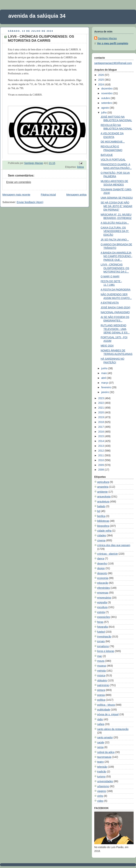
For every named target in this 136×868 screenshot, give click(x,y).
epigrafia (102, 602)
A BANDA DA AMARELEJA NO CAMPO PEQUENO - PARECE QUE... (117, 256)
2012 (101, 451)
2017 (101, 427)
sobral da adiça (106, 752)
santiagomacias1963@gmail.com (113, 63)
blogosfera (103, 526)
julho (104, 113)
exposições (104, 617)
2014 (101, 441)
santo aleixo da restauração (113, 729)
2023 (101, 398)
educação (103, 583)
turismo (101, 777)
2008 (101, 470)
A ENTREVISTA (110, 303)
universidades (105, 781)
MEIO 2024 (107, 346)
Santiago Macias (107, 38)
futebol (101, 632)
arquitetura (103, 502)
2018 (101, 422)
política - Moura (106, 705)
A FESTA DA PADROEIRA (116, 290)
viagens (102, 791)
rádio (100, 719)
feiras (100, 622)
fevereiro (107, 387)
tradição (102, 772)
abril (104, 378)
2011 (101, 455)
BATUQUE (107, 155)
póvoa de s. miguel (108, 714)
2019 (101, 417)
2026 (101, 75)
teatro (100, 762)
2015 (101, 436)
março (105, 383)
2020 (101, 412)
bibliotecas (103, 521)
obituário (102, 680)
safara (101, 724)
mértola (101, 671)
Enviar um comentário (19, 182)
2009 (101, 465)
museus (102, 666)
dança (101, 559)
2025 (101, 80)
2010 (101, 460)
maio (104, 373)
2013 (101, 446)
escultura (102, 607)
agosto (105, 108)
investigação (104, 637)
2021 (101, 408)
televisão (102, 767)
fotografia (103, 627)
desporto (102, 573)
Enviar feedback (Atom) (30, 202)
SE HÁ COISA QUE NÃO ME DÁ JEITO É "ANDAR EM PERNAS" (117, 206)
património (103, 685)
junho (105, 368)
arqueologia (104, 497)
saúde (101, 742)
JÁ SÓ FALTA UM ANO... (115, 240)
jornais (101, 641)
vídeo (100, 801)
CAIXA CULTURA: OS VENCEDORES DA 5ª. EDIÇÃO (115, 231)
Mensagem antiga (76, 195)
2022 (101, 403)
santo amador (105, 737)
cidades (102, 535)
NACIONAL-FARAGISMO (115, 312)
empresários (104, 598)
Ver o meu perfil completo (113, 43)
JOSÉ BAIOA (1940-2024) (116, 307)
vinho (100, 796)
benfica (101, 516)
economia (103, 578)
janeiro (105, 392)
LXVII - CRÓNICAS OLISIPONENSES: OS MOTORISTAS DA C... (115, 268)
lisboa (80, 167)
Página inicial (48, 195)
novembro (107, 93)
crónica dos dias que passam (114, 545)
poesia (101, 695)
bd (99, 511)
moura (101, 661)
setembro (107, 103)
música (101, 675)
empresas (103, 593)
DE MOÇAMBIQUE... (113, 142)
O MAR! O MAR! (110, 276)
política (101, 700)
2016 (101, 432)
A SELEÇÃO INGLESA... (115, 223)
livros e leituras (106, 651)
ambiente (102, 492)
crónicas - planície (108, 554)
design (101, 568)
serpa (100, 747)
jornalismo (103, 646)
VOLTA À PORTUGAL (113, 160)
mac (100, 656)
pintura (101, 690)
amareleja (103, 487)
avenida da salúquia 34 (37, 16)
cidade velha (104, 531)
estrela (101, 612)
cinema (101, 540)
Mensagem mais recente (16, 195)
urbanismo (103, 786)
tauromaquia (104, 757)
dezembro (107, 89)
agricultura (103, 482)
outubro (106, 98)
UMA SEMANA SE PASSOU (117, 198)
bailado (101, 506)
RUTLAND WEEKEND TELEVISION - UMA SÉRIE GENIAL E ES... (115, 329)
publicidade (104, 710)
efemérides (104, 588)
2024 (101, 84)
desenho (102, 563)
